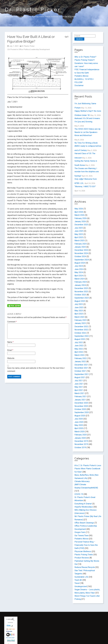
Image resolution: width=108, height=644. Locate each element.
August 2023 (80, 301)
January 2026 (80, 221)
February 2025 (81, 244)
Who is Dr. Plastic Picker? (85, 57)
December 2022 (81, 327)
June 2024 (79, 269)
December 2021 (81, 365)
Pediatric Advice (81, 76)
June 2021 (79, 384)
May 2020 (79, 425)
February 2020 (81, 435)
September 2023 (82, 298)
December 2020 (81, 403)
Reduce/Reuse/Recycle (85, 567)
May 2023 (79, 311)
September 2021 (82, 374)
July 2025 (79, 228)
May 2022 (79, 349)
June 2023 (79, 307)
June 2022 (79, 346)
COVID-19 (79, 494)
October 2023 (80, 295)
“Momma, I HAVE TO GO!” (85, 187)
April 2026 (79, 212)
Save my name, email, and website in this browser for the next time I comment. (36, 370)
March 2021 (80, 393)
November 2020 (81, 406)
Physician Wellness (83, 551)
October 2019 (80, 447)
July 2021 (79, 381)
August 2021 (80, 377)
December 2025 (81, 225)
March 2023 (80, 317)
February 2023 (81, 320)
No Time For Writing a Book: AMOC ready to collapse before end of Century (88, 147)
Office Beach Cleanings (84, 523)
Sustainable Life (81, 577)
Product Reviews (82, 558)
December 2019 (81, 441)
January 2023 (80, 323)
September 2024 (82, 260)
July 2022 (79, 342)
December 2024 (81, 250)
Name (10, 342)
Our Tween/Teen (82, 536)
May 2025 (79, 234)
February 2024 (81, 282)
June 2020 (79, 422)
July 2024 (79, 266)
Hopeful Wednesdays (84, 507)
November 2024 (81, 253)
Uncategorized (81, 586)
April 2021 (79, 390)
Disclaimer (79, 85)
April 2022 (79, 352)
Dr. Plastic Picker (33, 10)
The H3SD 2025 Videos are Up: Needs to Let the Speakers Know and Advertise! (88, 132)
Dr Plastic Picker (28, 46)
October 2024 (80, 256)
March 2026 (80, 215)
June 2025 (79, 231)
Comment (12, 322)
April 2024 (79, 276)
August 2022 (80, 339)
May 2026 (79, 209)
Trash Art (78, 580)
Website (11, 358)
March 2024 (80, 279)
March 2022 (80, 355)
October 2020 (80, 409)
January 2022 (80, 361)
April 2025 (79, 237)
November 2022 (81, 330)
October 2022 (80, 333)
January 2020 (80, 438)
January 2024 (80, 285)
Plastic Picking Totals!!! (85, 60)
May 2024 (79, 272)
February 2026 (81, 218)
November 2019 (81, 444)
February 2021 (81, 396)
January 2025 (80, 247)
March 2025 (80, 241)
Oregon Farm (80, 532)
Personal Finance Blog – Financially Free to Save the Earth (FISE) (86, 545)
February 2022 (81, 358)
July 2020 (79, 419)
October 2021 (80, 371)
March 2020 (80, 432)
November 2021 (81, 368)
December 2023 (81, 288)
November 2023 (81, 292)
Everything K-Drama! (83, 504)
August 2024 (80, 263)
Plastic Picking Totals (84, 555)
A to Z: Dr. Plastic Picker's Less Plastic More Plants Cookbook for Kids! (88, 469)
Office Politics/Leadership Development (34, 49)
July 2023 (79, 304)
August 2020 (80, 416)
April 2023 (79, 314)
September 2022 (82, 336)
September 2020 (82, 412)
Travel (77, 583)
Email (10, 350)
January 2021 (80, 400)
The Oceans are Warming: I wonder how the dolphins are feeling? (87, 172)
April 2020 (79, 428)
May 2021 (79, 387)
